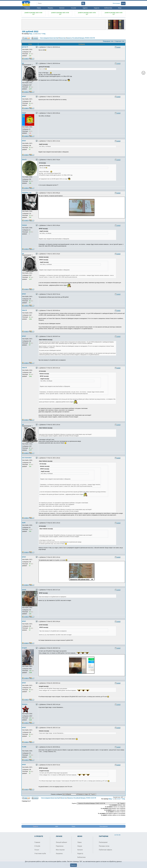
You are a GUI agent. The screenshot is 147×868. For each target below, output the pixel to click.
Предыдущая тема (108, 41)
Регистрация (116, 3)
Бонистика (63, 38)
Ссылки (74, 8)
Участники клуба (40, 853)
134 (30, 671)
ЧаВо (57, 826)
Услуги (37, 850)
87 (30, 87)
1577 (30, 89)
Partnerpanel (103, 842)
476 (30, 757)
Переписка (60, 846)
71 (30, 755)
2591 (30, 319)
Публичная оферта (105, 850)
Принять (74, 865)
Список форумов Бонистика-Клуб (49, 38)
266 (30, 183)
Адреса (85, 8)
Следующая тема (119, 41)
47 (30, 54)
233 (30, 614)
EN (120, 835)
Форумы (50, 8)
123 (30, 718)
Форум (80, 846)
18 (30, 215)
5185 (30, 720)
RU (117, 835)
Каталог (62, 8)
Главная (27, 8)
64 (30, 317)
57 (30, 105)
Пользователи (104, 826)
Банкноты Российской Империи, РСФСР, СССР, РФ (81, 38)
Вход (123, 3)
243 (30, 56)
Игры (120, 8)
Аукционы (59, 853)
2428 (30, 673)
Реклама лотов (104, 846)
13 (30, 232)
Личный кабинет (62, 842)
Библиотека (108, 8)
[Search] (59, 3)
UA (115, 835)
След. (44, 34)
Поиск (73, 826)
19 (30, 612)
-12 (30, 133)
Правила (35, 826)
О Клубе (37, 846)
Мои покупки (60, 850)
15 (30, 465)
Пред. (31, 34)
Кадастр (97, 8)
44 (30, 181)
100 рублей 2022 (30, 31)
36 (30, 103)
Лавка (39, 8)
